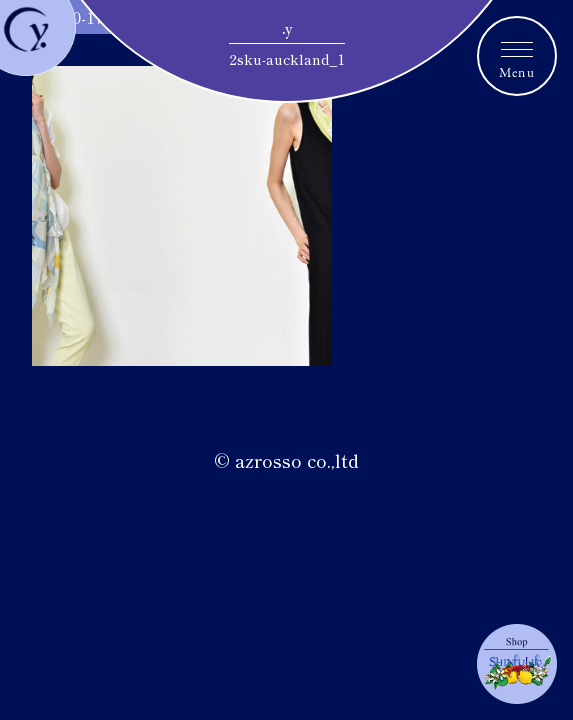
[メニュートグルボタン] (517, 56)
